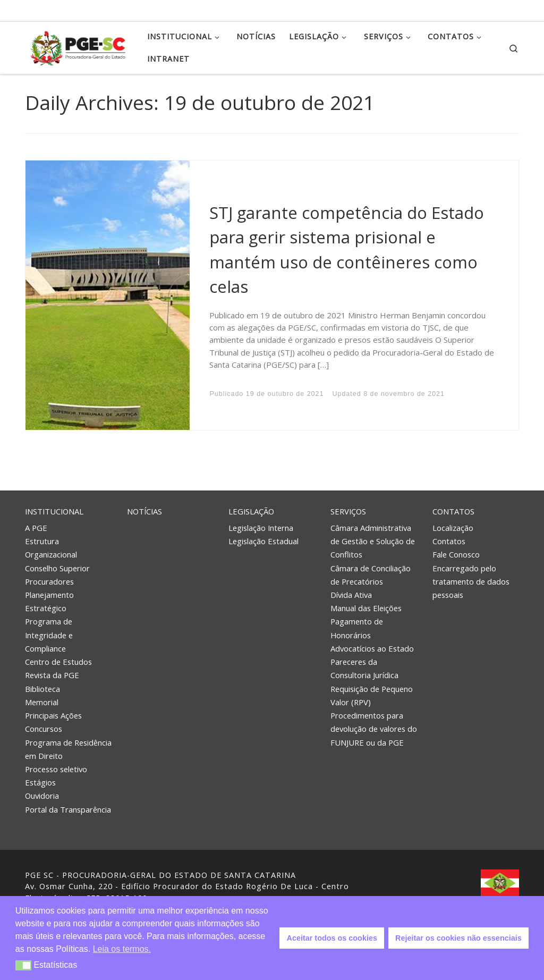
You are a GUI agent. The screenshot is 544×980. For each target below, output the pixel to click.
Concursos (44, 729)
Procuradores (49, 581)
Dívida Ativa (351, 595)
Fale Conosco (456, 554)
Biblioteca (42, 689)
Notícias (144, 511)
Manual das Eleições (366, 608)
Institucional (54, 511)
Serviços (348, 511)
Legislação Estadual (263, 541)
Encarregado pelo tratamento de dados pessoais (471, 581)
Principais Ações (53, 715)
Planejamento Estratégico (49, 601)
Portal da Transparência (68, 809)
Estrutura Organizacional (51, 548)
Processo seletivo (56, 769)
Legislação (251, 511)
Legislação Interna (261, 528)
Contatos (453, 511)
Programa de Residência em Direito (68, 749)
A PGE (36, 528)
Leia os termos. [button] (122, 949)
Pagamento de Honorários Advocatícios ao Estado (372, 635)
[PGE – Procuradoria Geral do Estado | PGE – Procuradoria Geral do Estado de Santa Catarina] (78, 46)
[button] (24, 965)
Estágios (40, 782)
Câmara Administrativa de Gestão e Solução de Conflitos (373, 541)
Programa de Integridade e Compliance (49, 635)
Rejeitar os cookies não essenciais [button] (458, 938)
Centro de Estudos (58, 662)
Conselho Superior (57, 568)
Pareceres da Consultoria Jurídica (364, 668)
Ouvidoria (42, 796)
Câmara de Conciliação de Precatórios (371, 575)
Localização (453, 528)
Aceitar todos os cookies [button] (332, 938)
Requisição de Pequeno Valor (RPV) (372, 695)
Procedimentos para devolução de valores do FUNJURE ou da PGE (374, 729)
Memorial (42, 702)
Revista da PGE (52, 675)
